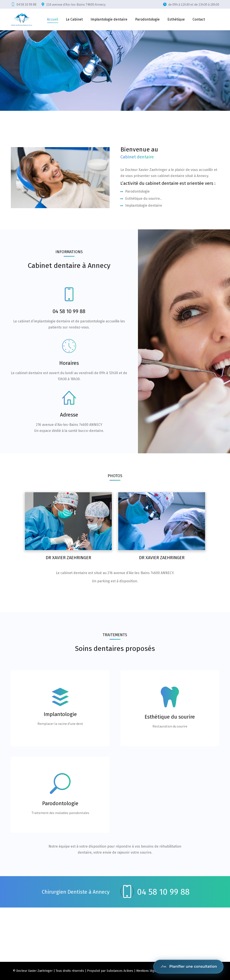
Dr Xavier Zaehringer (68, 558)
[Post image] (68, 521)
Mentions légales (148, 971)
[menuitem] (53, 19)
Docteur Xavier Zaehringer (34, 971)
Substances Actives (120, 971)
